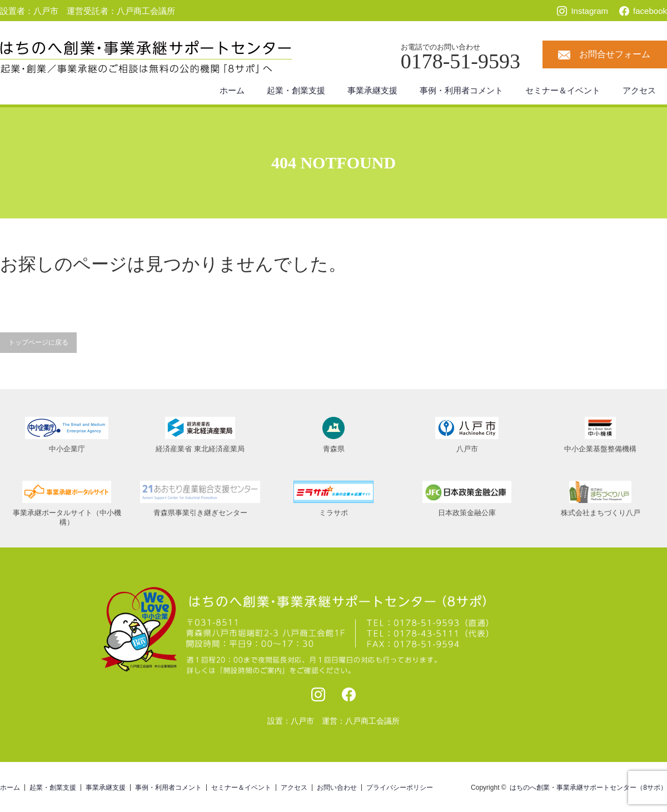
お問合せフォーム (615, 54)
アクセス (639, 90)
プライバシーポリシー (400, 788)
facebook (650, 11)
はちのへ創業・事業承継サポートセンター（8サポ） (588, 788)
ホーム (232, 90)
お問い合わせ (337, 788)
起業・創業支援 (296, 90)
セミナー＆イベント (563, 90)
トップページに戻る (38, 342)
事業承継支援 (372, 90)
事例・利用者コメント (461, 90)
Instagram (589, 11)
